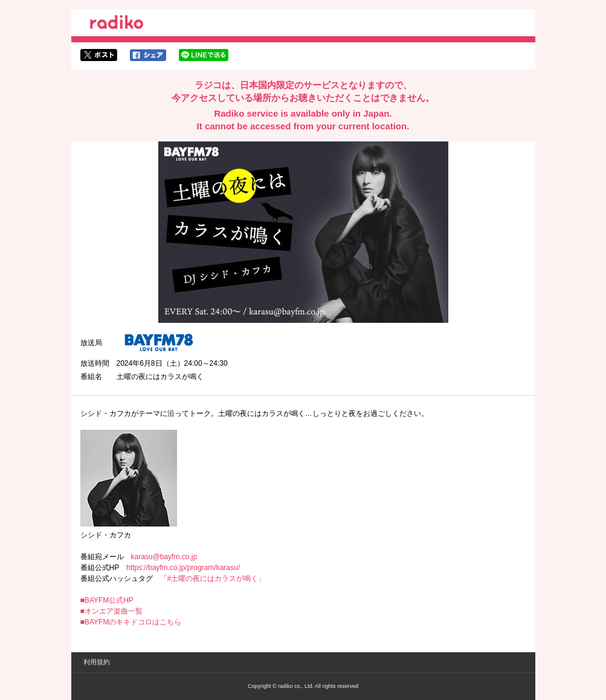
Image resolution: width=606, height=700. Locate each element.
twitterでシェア (99, 55)
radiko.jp (117, 24)
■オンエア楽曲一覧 (111, 611)
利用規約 (97, 662)
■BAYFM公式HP (107, 600)
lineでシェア (204, 55)
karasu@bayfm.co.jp (164, 557)
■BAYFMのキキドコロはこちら (131, 622)
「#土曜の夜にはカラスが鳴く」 (213, 578)
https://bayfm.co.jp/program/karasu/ (183, 568)
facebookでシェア (148, 55)
